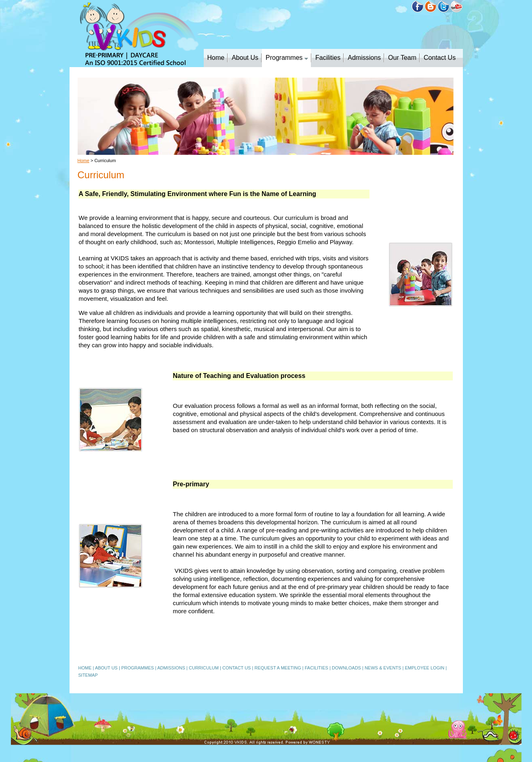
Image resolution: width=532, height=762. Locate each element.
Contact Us (440, 58)
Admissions (364, 58)
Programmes (287, 58)
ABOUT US (106, 668)
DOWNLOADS (346, 668)
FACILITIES (317, 668)
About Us (245, 58)
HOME (85, 668)
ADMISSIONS (171, 668)
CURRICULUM (204, 668)
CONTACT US (237, 668)
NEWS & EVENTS (383, 668)
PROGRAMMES (138, 668)
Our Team (402, 58)
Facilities (328, 58)
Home (216, 58)
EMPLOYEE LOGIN (424, 668)
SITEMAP (88, 675)
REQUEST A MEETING (278, 668)
